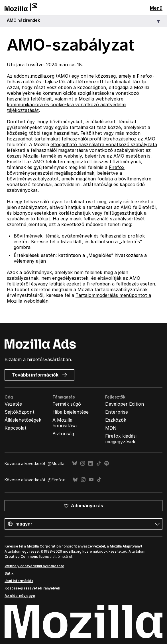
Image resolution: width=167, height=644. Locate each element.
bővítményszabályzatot (33, 179)
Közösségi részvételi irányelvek (32, 588)
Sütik (9, 573)
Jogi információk (19, 581)
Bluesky (75, 463)
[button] (83, 21)
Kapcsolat (16, 428)
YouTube (91, 480)
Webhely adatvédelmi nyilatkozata (34, 566)
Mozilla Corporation (44, 546)
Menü (156, 8)
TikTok (99, 463)
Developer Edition (125, 404)
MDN (111, 428)
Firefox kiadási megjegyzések (121, 439)
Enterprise (117, 412)
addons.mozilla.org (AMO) (42, 76)
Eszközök (116, 420)
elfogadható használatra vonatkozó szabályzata (104, 144)
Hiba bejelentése (71, 412)
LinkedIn (91, 463)
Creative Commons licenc (27, 557)
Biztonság (63, 434)
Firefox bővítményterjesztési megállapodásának (66, 170)
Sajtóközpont (20, 412)
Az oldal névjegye (20, 596)
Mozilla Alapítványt (126, 546)
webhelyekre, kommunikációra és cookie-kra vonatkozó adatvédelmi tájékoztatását (67, 104)
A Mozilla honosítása (65, 423)
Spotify (107, 463)
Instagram (83, 463)
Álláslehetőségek (23, 420)
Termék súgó (67, 404)
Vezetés (13, 404)
